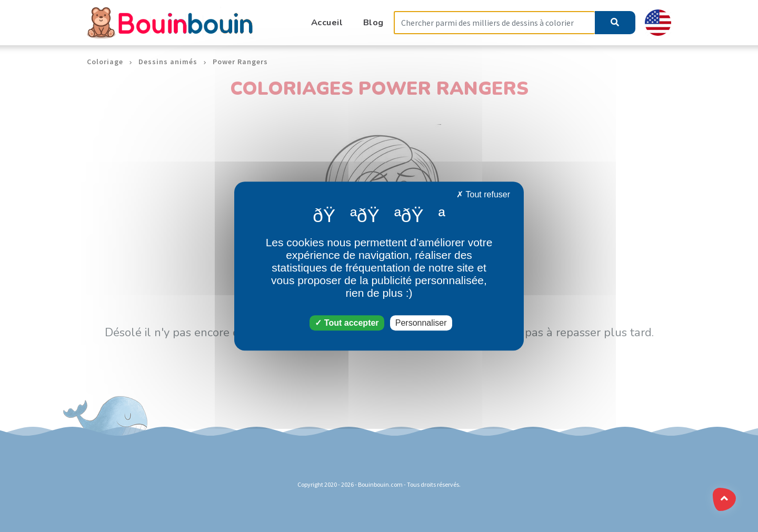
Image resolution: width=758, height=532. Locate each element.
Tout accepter (347, 323)
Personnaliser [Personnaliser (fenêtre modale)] (421, 323)
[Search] (494, 23)
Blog (373, 22)
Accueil (327, 22)
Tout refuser (483, 194)
